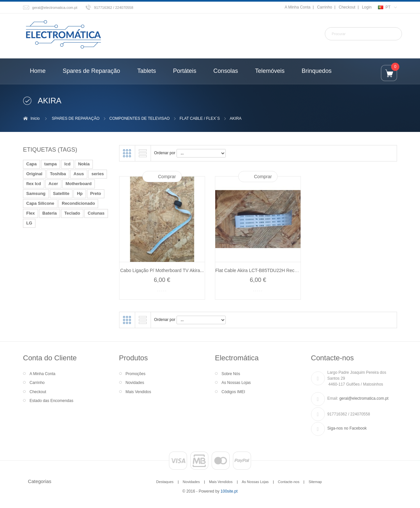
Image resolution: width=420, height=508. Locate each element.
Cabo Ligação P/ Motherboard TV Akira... (162, 270)
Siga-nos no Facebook (347, 428)
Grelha (127, 153)
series (98, 174)
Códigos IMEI (233, 392)
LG (29, 223)
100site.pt (229, 491)
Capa (31, 164)
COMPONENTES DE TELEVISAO (139, 118)
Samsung (36, 193)
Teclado (72, 213)
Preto (96, 193)
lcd (67, 164)
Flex (31, 213)
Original (34, 174)
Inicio (35, 118)
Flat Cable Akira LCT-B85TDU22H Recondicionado (267, 270)
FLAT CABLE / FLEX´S (200, 118)
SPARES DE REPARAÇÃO (76, 118)
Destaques (165, 482)
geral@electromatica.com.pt (55, 8)
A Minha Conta (297, 7)
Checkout (347, 7)
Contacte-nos (289, 482)
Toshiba (58, 174)
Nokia (84, 164)
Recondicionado (78, 203)
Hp (80, 193)
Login (367, 7)
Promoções (136, 374)
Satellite (61, 193)
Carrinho (325, 7)
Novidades (135, 383)
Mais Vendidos (138, 392)
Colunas (96, 213)
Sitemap (315, 482)
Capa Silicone (40, 203)
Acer (53, 184)
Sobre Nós (231, 374)
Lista (143, 153)
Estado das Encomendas (51, 401)
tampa (51, 164)
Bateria (50, 213)
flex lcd (34, 184)
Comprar (167, 177)
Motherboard (79, 184)
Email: (333, 398)
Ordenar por (165, 153)
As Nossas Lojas (236, 383)
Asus (79, 174)
